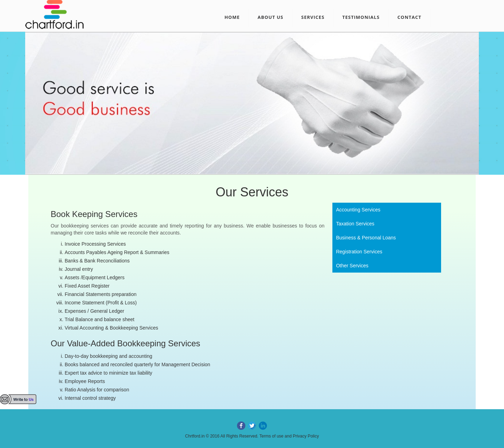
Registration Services (359, 252)
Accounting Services (358, 210)
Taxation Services (355, 224)
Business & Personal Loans (366, 238)
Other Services (352, 266)
